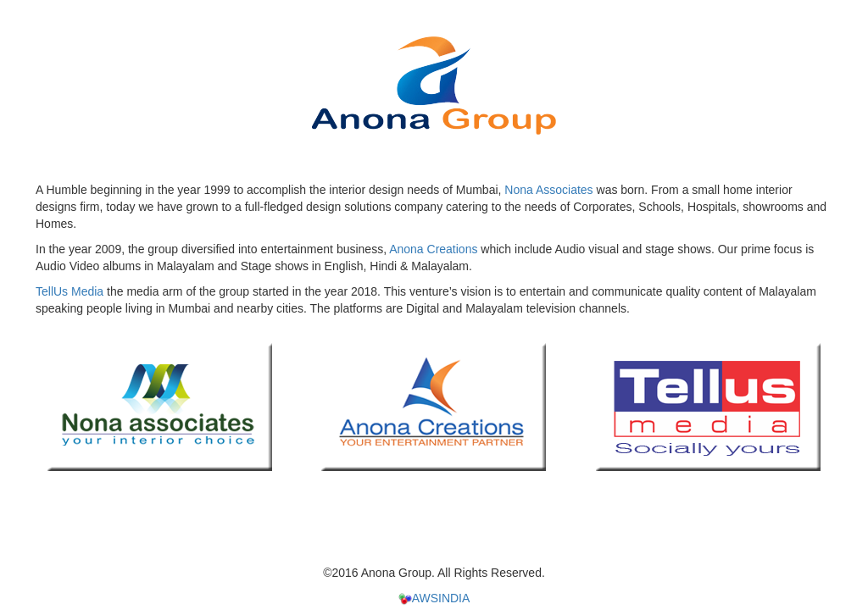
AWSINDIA (434, 598)
